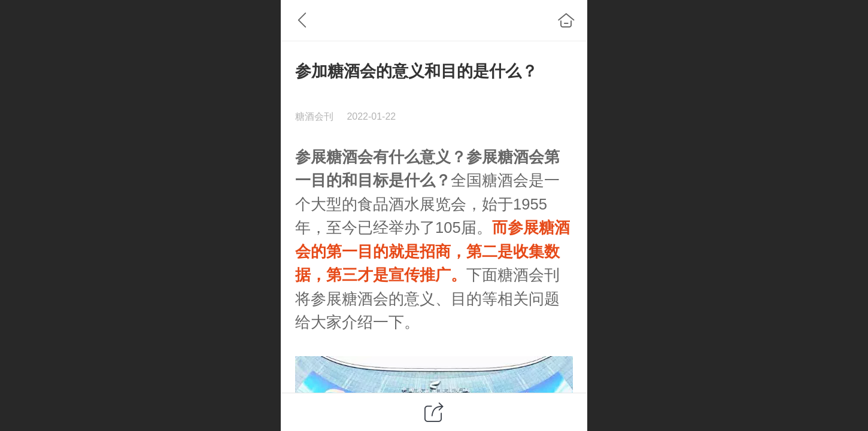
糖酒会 (350, 157)
